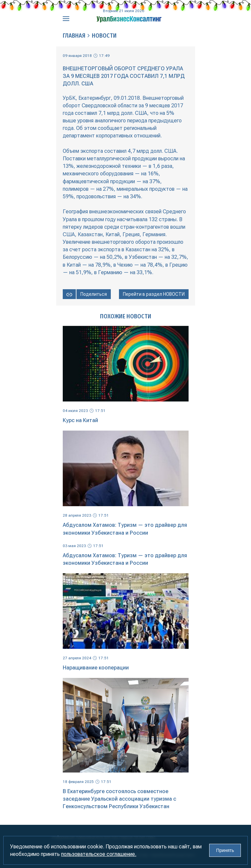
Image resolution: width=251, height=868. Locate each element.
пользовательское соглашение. (99, 854)
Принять (225, 850)
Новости (104, 36)
